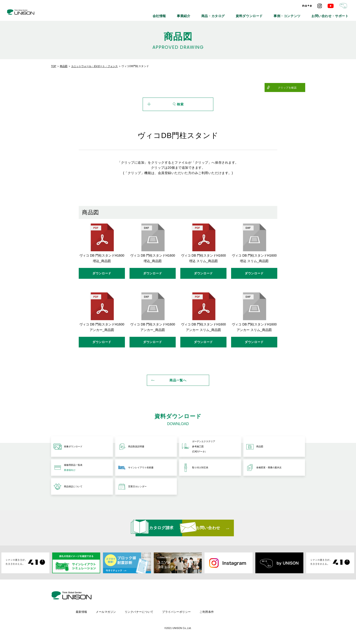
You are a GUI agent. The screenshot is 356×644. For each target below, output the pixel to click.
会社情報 (195, 14)
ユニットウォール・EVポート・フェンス (94, 66)
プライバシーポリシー (217, 611)
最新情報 (120, 611)
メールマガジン (145, 611)
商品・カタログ (239, 14)
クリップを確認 (294, 88)
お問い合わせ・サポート (335, 14)
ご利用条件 (247, 611)
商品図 (64, 66)
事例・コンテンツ (300, 14)
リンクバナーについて (179, 611)
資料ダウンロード (269, 14)
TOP (54, 66)
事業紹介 (215, 14)
